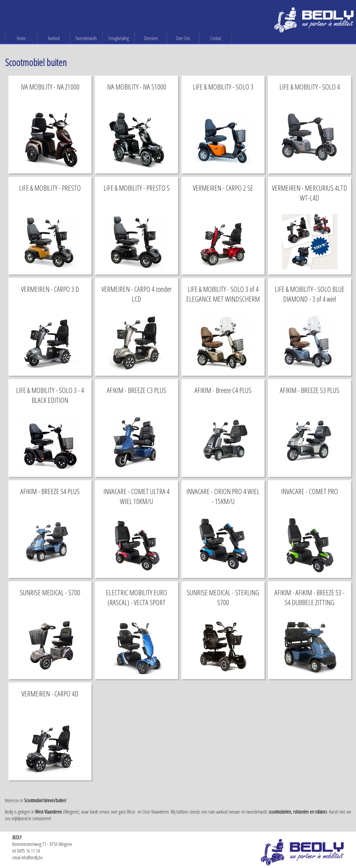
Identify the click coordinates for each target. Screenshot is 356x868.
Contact (216, 38)
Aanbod (54, 38)
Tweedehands (86, 38)
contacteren (41, 818)
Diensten (151, 38)
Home (21, 38)
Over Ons (183, 38)
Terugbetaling (119, 38)
